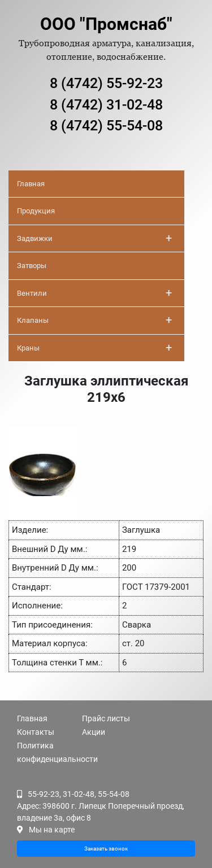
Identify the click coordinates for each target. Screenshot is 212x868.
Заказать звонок (106, 849)
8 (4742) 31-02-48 (106, 105)
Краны (94, 348)
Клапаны (94, 320)
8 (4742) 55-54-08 (106, 126)
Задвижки (94, 238)
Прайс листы (106, 718)
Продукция (36, 211)
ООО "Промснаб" (106, 24)
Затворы (32, 266)
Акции (94, 732)
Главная (31, 184)
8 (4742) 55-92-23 (106, 83)
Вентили (94, 293)
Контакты (36, 732)
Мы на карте (52, 830)
